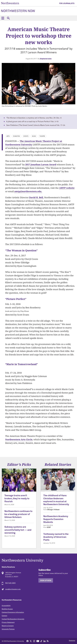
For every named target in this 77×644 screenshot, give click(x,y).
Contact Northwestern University (13, 619)
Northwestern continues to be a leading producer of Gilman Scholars (18, 514)
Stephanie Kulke (46, 59)
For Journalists (67, 3)
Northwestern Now (18, 11)
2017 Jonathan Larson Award (41, 165)
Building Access (7, 609)
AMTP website (67, 188)
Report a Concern (8, 626)
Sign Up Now (46, 581)
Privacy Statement (8, 622)
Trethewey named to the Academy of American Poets (56, 537)
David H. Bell (36, 197)
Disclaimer (72, 641)
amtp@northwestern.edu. (28, 191)
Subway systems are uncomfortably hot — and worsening (18, 530)
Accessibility (6, 606)
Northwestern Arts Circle (19, 439)
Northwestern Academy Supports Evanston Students (56, 519)
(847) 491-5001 (10, 583)
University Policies (8, 629)
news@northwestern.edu (13, 589)
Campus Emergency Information (13, 612)
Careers (4, 616)
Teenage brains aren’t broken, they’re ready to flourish (17, 499)
